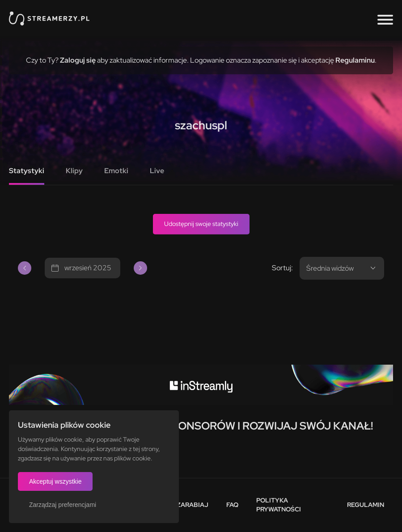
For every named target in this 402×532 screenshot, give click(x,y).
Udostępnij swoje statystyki (201, 224)
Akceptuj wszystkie (55, 481)
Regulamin (366, 505)
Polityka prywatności (279, 505)
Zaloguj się (78, 60)
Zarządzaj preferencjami (63, 505)
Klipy (74, 171)
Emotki (116, 171)
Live (157, 171)
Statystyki (27, 171)
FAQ (232, 505)
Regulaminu (355, 60)
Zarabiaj (193, 505)
